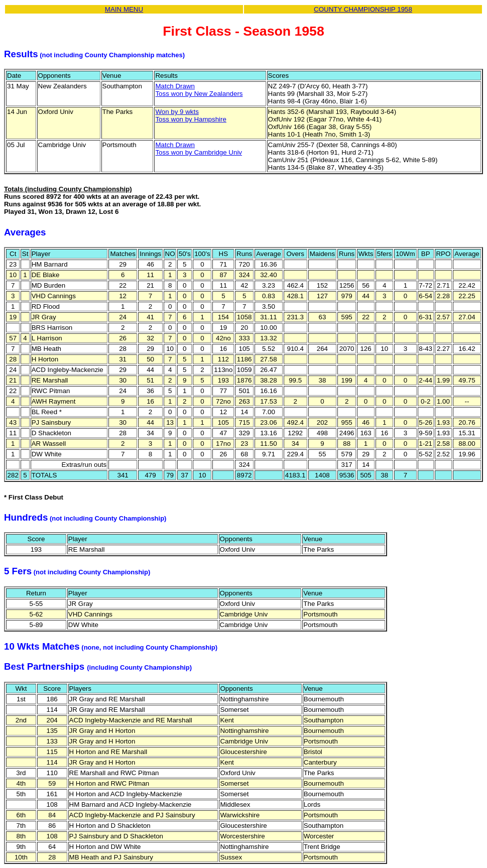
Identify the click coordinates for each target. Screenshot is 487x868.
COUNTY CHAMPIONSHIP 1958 (363, 9)
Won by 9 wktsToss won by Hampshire (191, 115)
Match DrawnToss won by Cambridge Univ (199, 149)
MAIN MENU (124, 9)
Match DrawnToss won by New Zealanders (199, 90)
